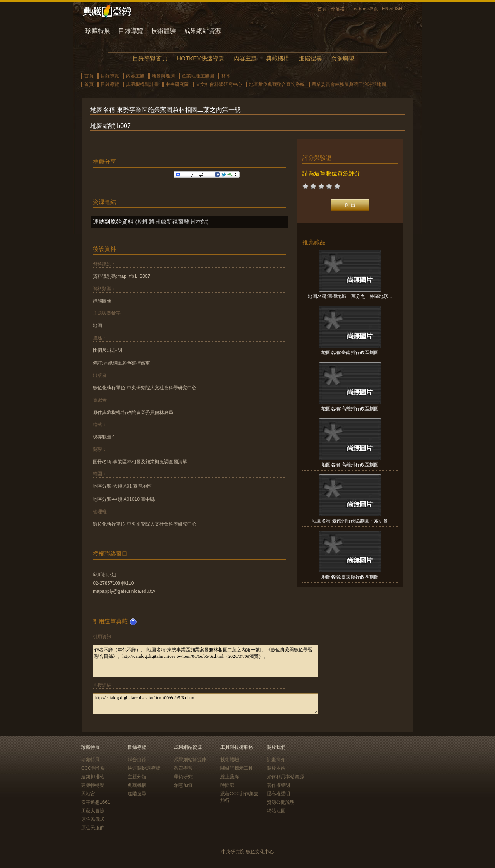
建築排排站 (93, 777)
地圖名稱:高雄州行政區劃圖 (350, 409)
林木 (226, 76)
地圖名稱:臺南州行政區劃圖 (350, 353)
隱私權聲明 (278, 794)
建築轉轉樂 (93, 785)
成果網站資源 (203, 31)
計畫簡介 (276, 760)
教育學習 (183, 768)
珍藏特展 (98, 31)
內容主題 (245, 58)
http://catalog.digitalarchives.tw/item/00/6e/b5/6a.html (206, 704)
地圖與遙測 (163, 76)
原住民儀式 (93, 819)
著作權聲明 (278, 785)
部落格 (338, 9)
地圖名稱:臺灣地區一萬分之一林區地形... (350, 296)
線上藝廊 (230, 777)
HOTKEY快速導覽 (200, 58)
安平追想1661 (96, 802)
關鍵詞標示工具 (237, 768)
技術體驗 (164, 31)
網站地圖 (276, 811)
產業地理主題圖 (198, 76)
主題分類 (137, 777)
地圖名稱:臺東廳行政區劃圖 (350, 577)
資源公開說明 (281, 802)
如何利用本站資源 (285, 777)
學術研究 (183, 777)
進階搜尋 (311, 58)
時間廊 (227, 785)
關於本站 (276, 768)
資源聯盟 (343, 58)
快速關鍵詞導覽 (144, 768)
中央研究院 (177, 84)
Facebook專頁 (363, 9)
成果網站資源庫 (190, 760)
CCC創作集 (93, 768)
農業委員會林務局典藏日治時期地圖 (349, 84)
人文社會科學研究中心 (219, 84)
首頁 (322, 9)
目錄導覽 (131, 31)
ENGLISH (392, 9)
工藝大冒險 (93, 811)
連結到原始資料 (113, 222)
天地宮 (88, 794)
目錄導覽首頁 (150, 58)
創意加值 (183, 785)
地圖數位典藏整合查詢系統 (277, 84)
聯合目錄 (137, 760)
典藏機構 (278, 58)
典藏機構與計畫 (142, 84)
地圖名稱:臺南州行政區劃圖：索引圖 (350, 521)
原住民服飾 (93, 828)
